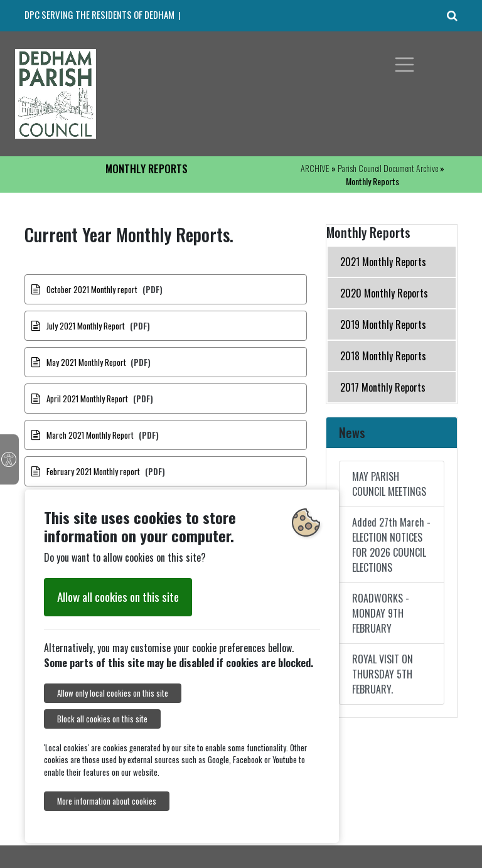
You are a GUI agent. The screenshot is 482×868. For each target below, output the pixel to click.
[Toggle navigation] (405, 65)
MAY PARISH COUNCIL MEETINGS (389, 484)
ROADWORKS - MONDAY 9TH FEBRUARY (381, 613)
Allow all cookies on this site (118, 597)
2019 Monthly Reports (383, 324)
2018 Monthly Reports (383, 356)
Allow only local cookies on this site (113, 693)
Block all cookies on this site (102, 719)
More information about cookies (107, 801)
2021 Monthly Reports (383, 262)
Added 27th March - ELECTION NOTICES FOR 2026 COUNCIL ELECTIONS (391, 545)
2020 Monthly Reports (384, 293)
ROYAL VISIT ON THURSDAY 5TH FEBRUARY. (383, 674)
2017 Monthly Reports (383, 387)
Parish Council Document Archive (388, 168)
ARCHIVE (315, 168)
